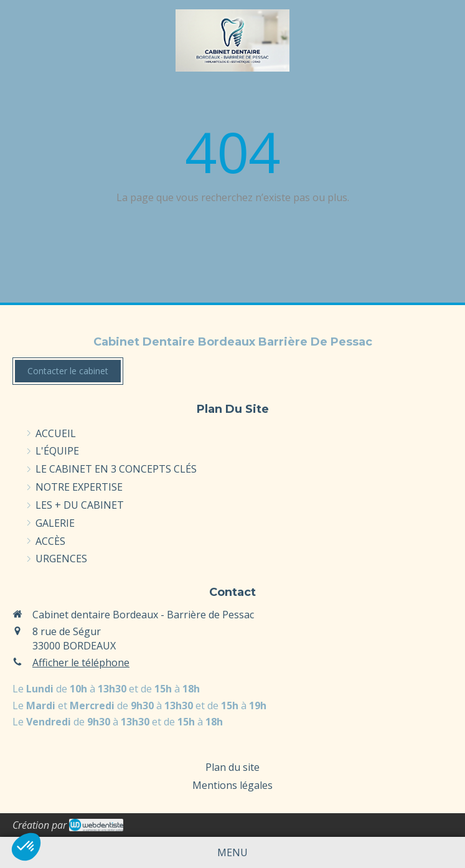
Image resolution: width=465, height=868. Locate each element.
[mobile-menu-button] (232, 853)
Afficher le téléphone (81, 663)
